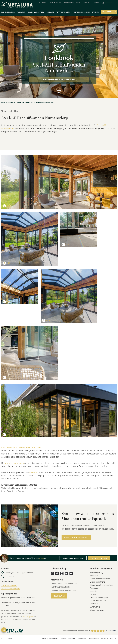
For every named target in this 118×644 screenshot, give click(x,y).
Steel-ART (34, 473)
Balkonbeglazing (96, 573)
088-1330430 (10, 577)
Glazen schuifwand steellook (101, 585)
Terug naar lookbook (11, 111)
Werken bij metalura (109, 639)
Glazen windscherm (98, 601)
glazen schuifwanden (14, 463)
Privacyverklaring (68, 639)
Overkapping (95, 588)
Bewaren (6, 206)
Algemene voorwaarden (50, 639)
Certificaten (94, 639)
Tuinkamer (94, 576)
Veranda (93, 591)
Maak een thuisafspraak (76, 538)
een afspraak (29, 617)
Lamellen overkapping (99, 598)
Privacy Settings (4, 630)
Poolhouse (94, 604)
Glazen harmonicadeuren (100, 579)
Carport (93, 594)
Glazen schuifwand (97, 582)
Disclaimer (82, 639)
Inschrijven (59, 596)
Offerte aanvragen (99, 558)
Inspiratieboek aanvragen (73, 558)
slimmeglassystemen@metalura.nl (19, 573)
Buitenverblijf (95, 607)
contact (41, 558)
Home (3, 103)
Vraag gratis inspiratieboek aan (59, 79)
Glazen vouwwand (97, 610)
